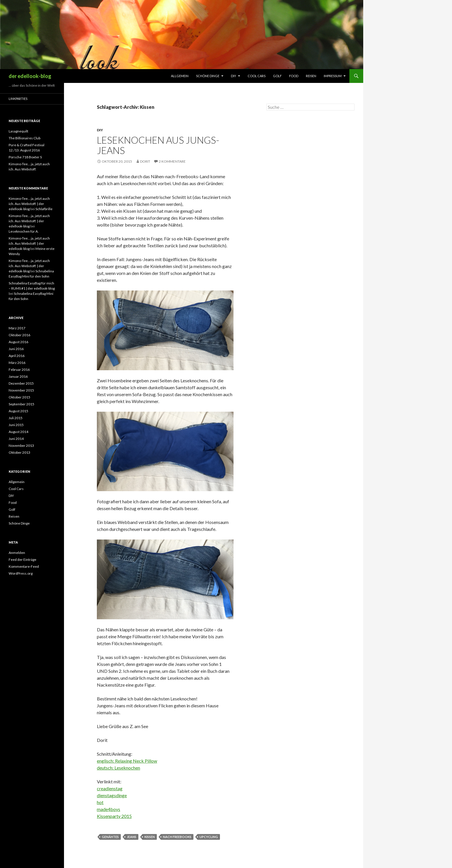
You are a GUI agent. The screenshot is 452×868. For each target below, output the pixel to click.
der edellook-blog (30, 76)
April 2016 (17, 356)
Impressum (333, 76)
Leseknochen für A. (24, 231)
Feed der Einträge (22, 560)
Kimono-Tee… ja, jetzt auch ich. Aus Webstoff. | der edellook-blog (29, 204)
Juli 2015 (16, 418)
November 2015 (21, 390)
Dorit (145, 161)
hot (100, 802)
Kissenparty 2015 (114, 816)
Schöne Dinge (208, 76)
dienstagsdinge (112, 795)
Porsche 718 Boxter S (25, 157)
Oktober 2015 (19, 397)
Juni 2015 (16, 425)
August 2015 (18, 411)
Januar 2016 (18, 376)
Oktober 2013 (19, 452)
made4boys (109, 809)
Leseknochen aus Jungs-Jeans (158, 145)
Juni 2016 (16, 349)
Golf (277, 76)
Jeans (132, 837)
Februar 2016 (19, 370)
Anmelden (17, 553)
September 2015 (21, 404)
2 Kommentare (172, 161)
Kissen (150, 837)
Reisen (311, 76)
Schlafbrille (44, 209)
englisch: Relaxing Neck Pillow (127, 761)
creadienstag (110, 788)
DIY (233, 76)
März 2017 (17, 328)
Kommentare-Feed (24, 566)
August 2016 (18, 342)
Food (294, 76)
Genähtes (110, 837)
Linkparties (18, 99)
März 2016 (17, 363)
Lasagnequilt (18, 131)
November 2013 (21, 446)
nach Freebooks (177, 837)
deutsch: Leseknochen (118, 768)
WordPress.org (21, 573)
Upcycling (209, 837)
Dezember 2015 (21, 383)
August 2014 (18, 432)
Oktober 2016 (19, 335)
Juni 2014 (16, 439)
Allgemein (180, 76)
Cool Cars (257, 76)
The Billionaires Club (25, 138)
